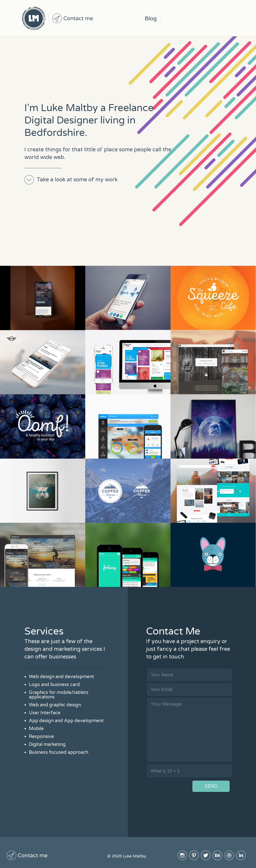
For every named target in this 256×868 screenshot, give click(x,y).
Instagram (170, 18)
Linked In (228, 18)
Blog (151, 19)
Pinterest (181, 18)
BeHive (205, 18)
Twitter (193, 18)
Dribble (217, 18)
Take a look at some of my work (77, 180)
